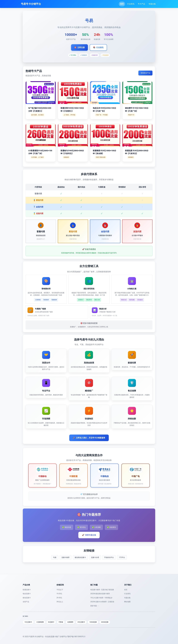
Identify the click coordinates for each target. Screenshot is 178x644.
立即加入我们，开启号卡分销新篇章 (89, 438)
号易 (55, 557)
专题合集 (152, 4)
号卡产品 (141, 4)
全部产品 (26, 602)
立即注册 (79, 48)
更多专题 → (95, 606)
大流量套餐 (40, 622)
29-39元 (59, 598)
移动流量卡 (27, 598)
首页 (122, 4)
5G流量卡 (51, 622)
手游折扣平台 (109, 557)
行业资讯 (131, 4)
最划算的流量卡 (80, 557)
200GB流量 (105, 622)
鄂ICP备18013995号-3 (76, 637)
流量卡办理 (95, 557)
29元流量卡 (81, 622)
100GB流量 (93, 622)
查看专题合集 (89, 535)
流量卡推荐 (66, 557)
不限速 (61, 622)
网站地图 (127, 602)
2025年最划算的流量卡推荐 (100, 594)
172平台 (122, 557)
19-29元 (59, 594)
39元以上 (60, 602)
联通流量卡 (27, 590)
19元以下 (60, 590)
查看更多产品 (145, 73)
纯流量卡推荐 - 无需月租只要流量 (102, 590)
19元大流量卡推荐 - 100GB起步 (101, 598)
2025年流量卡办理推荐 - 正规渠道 (102, 602)
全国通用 (70, 622)
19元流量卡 (28, 622)
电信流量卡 (27, 594)
